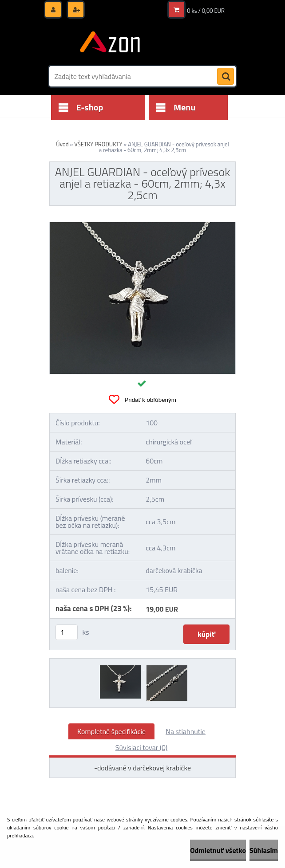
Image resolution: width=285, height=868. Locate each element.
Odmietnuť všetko (218, 850)
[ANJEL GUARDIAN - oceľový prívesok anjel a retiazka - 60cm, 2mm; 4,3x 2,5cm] (142, 226)
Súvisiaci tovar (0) (141, 747)
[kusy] (67, 632)
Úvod (62, 144)
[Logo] (110, 43)
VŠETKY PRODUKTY (98, 144)
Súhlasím (264, 850)
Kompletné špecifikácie (111, 731)
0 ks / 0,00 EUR (206, 11)
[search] (226, 77)
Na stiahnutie (186, 731)
